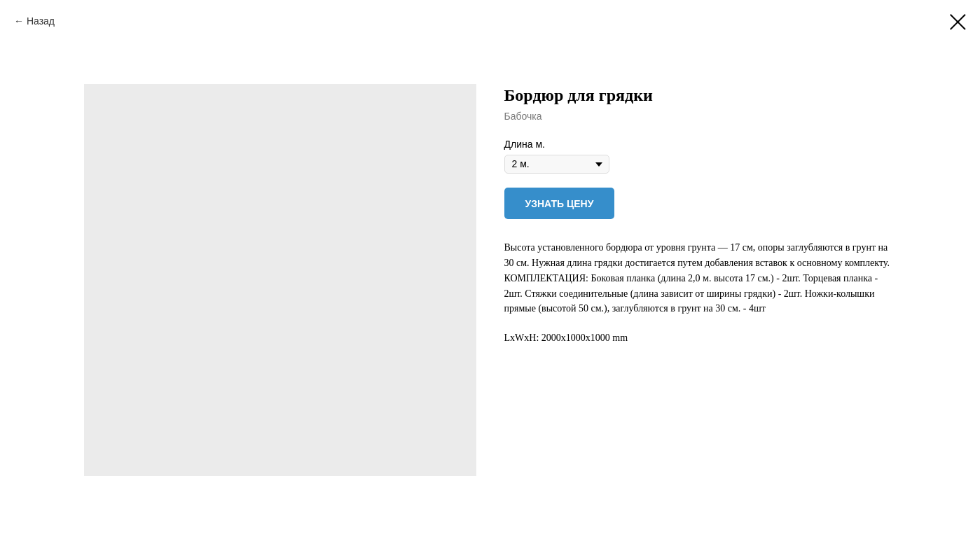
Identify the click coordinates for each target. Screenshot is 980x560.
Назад (41, 21)
